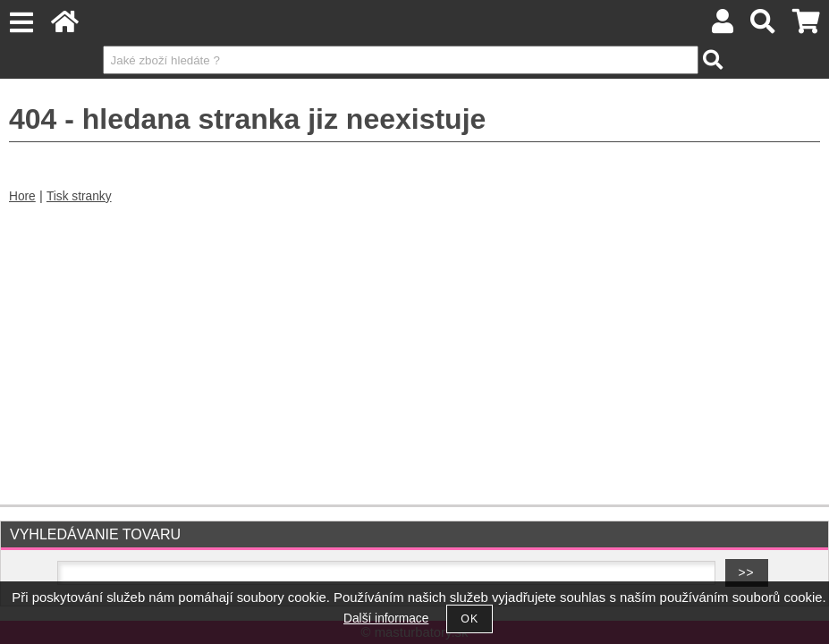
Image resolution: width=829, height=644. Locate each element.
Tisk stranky (79, 196)
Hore (22, 196)
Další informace (386, 619)
